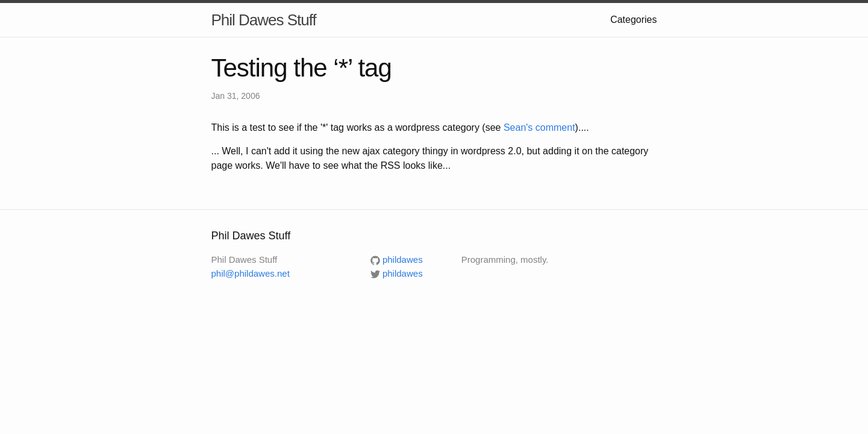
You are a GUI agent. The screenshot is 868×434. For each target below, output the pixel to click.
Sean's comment (539, 127)
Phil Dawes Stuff (264, 20)
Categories (633, 20)
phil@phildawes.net (251, 273)
